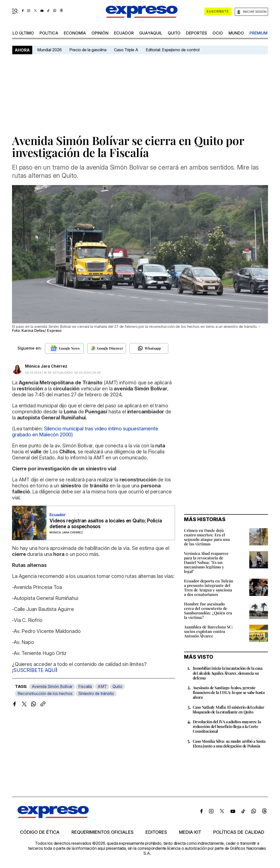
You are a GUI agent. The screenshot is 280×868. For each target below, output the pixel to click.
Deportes (196, 33)
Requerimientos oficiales (102, 832)
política (49, 33)
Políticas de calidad (239, 832)
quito (174, 33)
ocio (218, 33)
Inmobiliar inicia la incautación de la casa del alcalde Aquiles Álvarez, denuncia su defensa (227, 673)
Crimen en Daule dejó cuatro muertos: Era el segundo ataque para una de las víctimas (207, 537)
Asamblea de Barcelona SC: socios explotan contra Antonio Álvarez (208, 631)
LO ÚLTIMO (23, 33)
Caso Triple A (126, 50)
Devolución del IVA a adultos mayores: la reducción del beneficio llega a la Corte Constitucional (227, 726)
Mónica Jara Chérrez (46, 366)
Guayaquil (151, 33)
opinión (100, 33)
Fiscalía (85, 686)
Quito (117, 686)
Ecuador (124, 33)
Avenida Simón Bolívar (52, 686)
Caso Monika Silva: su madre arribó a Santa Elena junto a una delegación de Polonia (229, 743)
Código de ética (40, 832)
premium (258, 33)
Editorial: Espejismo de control (173, 50)
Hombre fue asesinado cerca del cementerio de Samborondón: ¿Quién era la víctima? (208, 611)
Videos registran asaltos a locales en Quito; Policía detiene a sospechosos (106, 524)
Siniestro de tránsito (96, 693)
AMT (102, 686)
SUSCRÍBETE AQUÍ (35, 670)
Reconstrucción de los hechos (45, 693)
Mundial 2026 (49, 50)
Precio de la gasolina (88, 50)
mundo (236, 33)
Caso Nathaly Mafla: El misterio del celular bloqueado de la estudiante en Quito (228, 709)
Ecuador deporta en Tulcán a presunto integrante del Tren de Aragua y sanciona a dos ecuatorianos (209, 588)
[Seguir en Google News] (64, 348)
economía (75, 33)
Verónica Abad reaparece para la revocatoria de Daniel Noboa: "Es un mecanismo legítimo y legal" (206, 562)
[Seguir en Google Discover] (107, 348)
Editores (156, 832)
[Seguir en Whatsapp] (149, 348)
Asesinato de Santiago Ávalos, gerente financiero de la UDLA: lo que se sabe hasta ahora (229, 692)
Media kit (190, 832)
